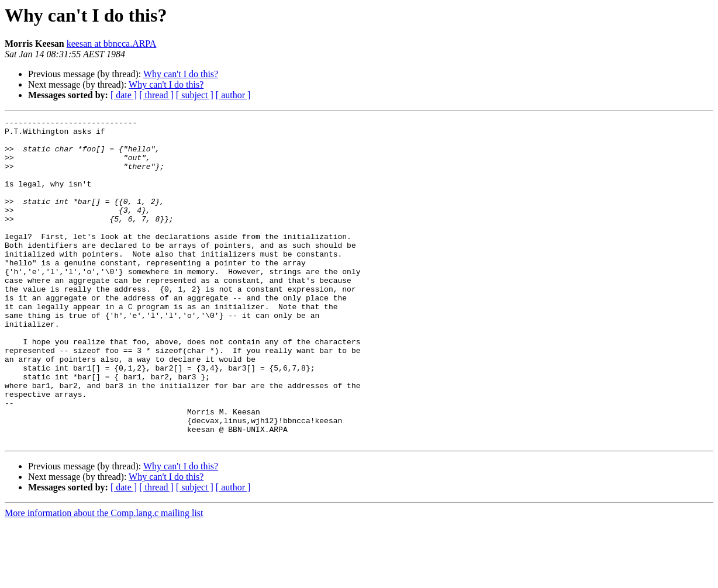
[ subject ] (195, 95)
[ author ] (233, 95)
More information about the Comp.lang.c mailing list (104, 578)
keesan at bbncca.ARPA (112, 44)
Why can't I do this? (181, 74)
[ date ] (124, 95)
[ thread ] (156, 95)
